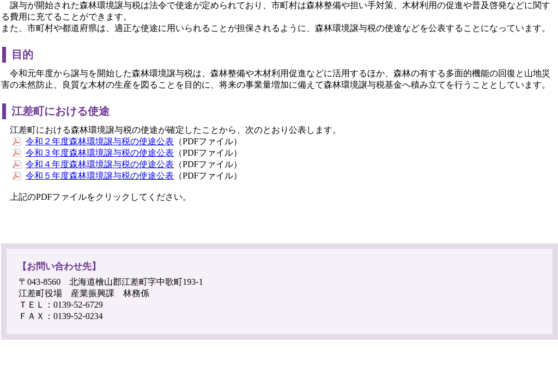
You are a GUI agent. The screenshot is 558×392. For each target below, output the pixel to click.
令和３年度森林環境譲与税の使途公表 (100, 153)
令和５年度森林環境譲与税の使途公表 (100, 176)
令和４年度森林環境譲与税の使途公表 (100, 164)
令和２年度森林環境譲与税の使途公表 (100, 141)
